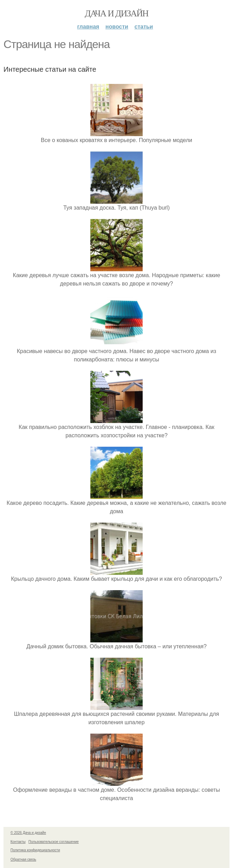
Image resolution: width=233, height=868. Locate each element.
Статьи (144, 27)
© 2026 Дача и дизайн (28, 833)
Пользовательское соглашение (54, 842)
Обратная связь (23, 859)
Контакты (18, 842)
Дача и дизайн (116, 13)
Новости (117, 27)
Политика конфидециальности (35, 850)
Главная (88, 27)
